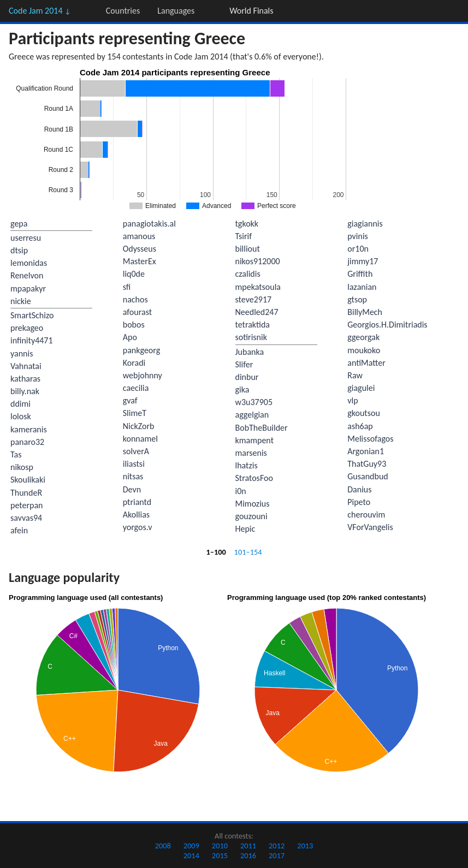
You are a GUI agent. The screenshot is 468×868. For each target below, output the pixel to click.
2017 (277, 855)
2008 (163, 846)
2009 (191, 846)
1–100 (216, 552)
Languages (176, 11)
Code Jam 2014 (40, 11)
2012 (277, 846)
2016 (248, 855)
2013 (305, 846)
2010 (220, 846)
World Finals (251, 11)
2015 (220, 855)
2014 (191, 855)
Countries (123, 11)
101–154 (248, 552)
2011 (248, 846)
